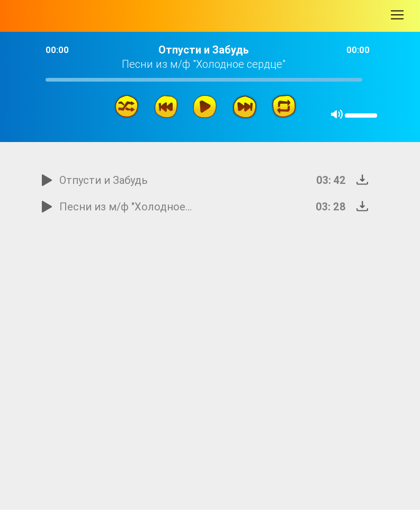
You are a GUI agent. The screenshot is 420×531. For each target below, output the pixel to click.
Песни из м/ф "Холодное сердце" (127, 206)
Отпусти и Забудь (104, 180)
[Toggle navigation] (397, 15)
